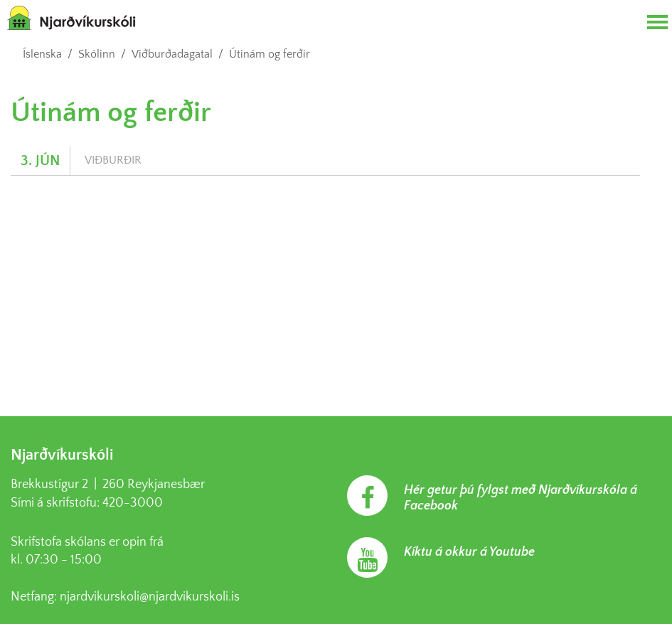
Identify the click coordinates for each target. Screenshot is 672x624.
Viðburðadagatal (172, 54)
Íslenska (42, 54)
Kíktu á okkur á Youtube (469, 552)
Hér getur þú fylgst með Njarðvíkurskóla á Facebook (521, 498)
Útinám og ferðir (270, 54)
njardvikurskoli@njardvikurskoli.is (150, 597)
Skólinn (97, 54)
